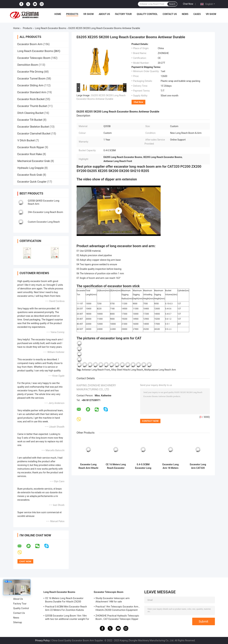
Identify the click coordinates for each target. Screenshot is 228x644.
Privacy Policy (42, 640)
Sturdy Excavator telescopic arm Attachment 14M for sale (113, 600)
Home (58, 14)
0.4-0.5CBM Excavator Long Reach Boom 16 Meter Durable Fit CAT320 (143, 466)
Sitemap (18, 622)
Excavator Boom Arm (30, 44)
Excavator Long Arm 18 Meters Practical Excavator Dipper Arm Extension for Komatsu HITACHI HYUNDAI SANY (171, 466)
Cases (197, 14)
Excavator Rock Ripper (31, 147)
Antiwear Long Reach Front (96, 370)
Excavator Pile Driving (30, 72)
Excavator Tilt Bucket (30, 120)
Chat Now (188, 4)
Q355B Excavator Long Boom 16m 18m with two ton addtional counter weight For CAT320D (67, 618)
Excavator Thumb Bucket (32, 106)
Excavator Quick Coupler (32, 182)
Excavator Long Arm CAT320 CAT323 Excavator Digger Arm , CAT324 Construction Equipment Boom (198, 466)
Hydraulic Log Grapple (31, 168)
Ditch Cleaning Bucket (31, 113)
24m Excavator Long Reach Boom (46, 212)
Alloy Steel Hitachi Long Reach (127, 370)
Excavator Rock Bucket (31, 99)
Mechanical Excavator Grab (34, 161)
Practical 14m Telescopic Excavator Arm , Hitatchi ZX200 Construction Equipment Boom (118, 609)
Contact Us (170, 14)
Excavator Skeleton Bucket (33, 127)
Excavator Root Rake (30, 154)
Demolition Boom (28, 65)
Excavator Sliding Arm (31, 85)
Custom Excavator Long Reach (44, 222)
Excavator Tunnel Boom (32, 79)
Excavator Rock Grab (30, 175)
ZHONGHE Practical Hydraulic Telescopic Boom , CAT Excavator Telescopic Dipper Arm (117, 618)
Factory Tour (123, 14)
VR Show (89, 14)
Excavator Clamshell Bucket (34, 134)
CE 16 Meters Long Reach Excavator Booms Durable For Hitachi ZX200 (116, 466)
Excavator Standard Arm (32, 92)
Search (172, 4)
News (185, 14)
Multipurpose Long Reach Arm (160, 370)
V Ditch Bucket (26, 140)
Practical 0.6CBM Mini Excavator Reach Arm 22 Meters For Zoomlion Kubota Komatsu (66, 609)
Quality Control (147, 14)
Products (72, 14)
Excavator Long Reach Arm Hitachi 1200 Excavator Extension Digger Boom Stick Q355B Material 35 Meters (88, 466)
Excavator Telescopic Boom (34, 58)
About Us (104, 14)
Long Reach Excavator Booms (51, 28)
